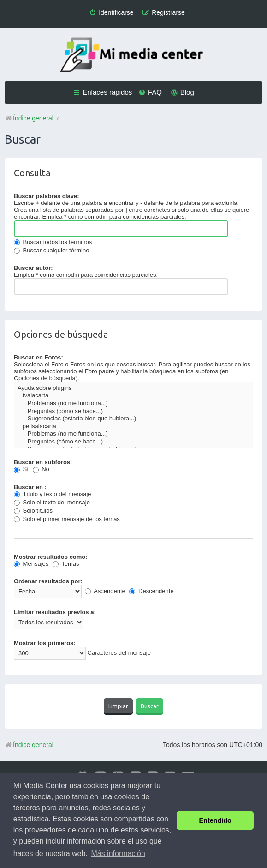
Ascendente (105, 591)
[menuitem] (111, 13)
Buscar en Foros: (39, 357)
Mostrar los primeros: (45, 643)
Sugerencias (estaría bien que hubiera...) (133, 419)
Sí (21, 469)
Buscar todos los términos (53, 242)
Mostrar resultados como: (51, 557)
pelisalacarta (133, 427)
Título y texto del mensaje (53, 494)
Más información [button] (118, 853)
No (41, 469)
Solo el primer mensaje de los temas (67, 519)
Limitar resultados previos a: (55, 612)
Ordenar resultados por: (48, 581)
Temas (66, 564)
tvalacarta (133, 396)
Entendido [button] (215, 820)
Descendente (151, 591)
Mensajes (31, 564)
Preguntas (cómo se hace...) (133, 411)
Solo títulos (33, 511)
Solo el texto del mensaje (52, 502)
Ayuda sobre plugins (133, 388)
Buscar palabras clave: (47, 196)
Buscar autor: (33, 268)
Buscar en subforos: (43, 462)
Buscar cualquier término (51, 250)
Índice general (29, 745)
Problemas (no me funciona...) (133, 404)
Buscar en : (30, 487)
